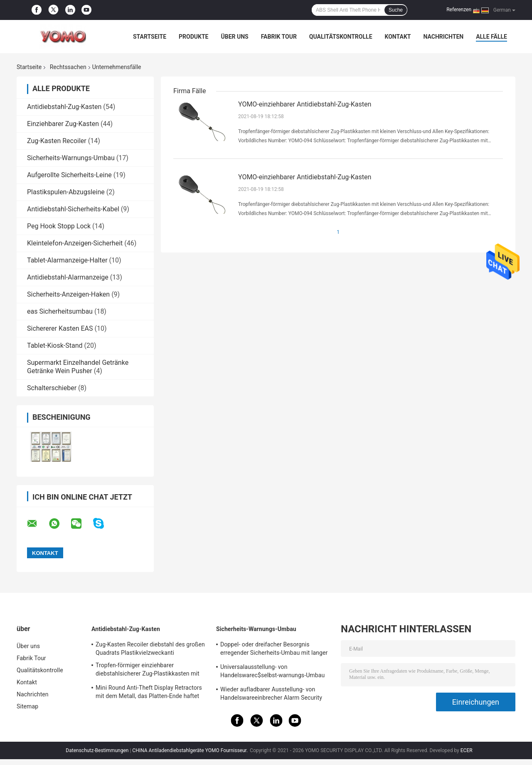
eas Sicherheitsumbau (60, 311)
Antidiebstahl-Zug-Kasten (64, 107)
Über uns (234, 37)
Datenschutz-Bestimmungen (97, 750)
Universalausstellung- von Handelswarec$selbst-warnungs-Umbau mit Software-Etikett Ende (272, 672)
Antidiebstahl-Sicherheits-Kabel (73, 209)
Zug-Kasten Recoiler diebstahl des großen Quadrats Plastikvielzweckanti (150, 649)
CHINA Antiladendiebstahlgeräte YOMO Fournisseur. (191, 750)
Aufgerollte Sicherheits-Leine (69, 175)
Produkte (193, 37)
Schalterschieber (52, 388)
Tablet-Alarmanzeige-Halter (67, 260)
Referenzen (459, 10)
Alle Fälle (491, 37)
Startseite (150, 37)
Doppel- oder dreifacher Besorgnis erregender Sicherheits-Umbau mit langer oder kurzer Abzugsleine (274, 650)
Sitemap (27, 706)
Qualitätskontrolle (341, 37)
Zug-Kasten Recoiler (57, 141)
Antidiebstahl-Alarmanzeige (68, 277)
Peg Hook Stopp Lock (59, 226)
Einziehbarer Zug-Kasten (63, 124)
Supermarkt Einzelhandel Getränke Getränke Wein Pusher (78, 367)
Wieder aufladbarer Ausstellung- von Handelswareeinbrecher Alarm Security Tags (271, 695)
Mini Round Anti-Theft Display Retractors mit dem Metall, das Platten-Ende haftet (149, 692)
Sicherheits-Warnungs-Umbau (71, 158)
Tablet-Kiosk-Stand (55, 345)
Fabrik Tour (279, 37)
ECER (467, 750)
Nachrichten (443, 37)
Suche (396, 10)
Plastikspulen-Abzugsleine (66, 192)
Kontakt (398, 37)
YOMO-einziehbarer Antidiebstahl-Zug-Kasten (305, 104)
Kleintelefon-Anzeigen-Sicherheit (75, 243)
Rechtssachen (68, 67)
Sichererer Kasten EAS (60, 328)
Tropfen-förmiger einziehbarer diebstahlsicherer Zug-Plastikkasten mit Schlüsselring (148, 671)
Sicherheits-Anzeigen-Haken (68, 294)
